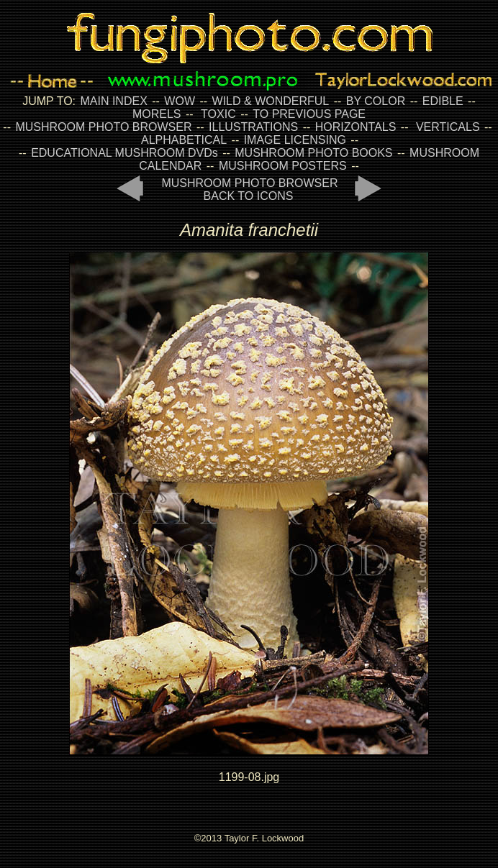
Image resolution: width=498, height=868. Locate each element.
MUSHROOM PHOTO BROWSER (103, 127)
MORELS (157, 114)
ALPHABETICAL (184, 140)
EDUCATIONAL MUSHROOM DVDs (124, 153)
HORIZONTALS (356, 127)
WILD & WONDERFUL (271, 101)
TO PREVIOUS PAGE (309, 114)
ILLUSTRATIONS (253, 127)
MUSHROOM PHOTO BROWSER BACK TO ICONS (249, 189)
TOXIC (218, 114)
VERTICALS (448, 127)
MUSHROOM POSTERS (283, 166)
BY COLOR (376, 101)
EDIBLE (443, 101)
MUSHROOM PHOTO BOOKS (313, 153)
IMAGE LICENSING (293, 140)
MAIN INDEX (113, 101)
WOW (180, 101)
